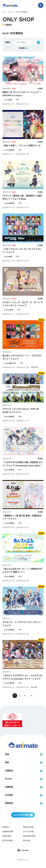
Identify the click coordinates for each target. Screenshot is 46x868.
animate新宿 (8, 100)
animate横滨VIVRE (10, 363)
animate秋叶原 (9, 310)
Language (24, 850)
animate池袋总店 (9, 150)
